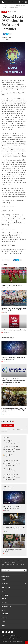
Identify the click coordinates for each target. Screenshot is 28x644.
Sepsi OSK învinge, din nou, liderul (12, 285)
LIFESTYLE (5, 618)
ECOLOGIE (5, 614)
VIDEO (3, 625)
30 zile (11, 489)
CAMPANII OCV (6, 606)
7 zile (7, 489)
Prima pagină (5, 6)
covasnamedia (8, 2)
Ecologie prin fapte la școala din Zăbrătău (13, 551)
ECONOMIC (5, 584)
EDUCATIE (5, 603)
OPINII (4, 621)
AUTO (3, 610)
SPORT (12, 6)
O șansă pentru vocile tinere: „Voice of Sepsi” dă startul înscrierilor (14, 528)
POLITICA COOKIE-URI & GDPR (9, 639)
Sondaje (19, 637)
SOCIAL (4, 599)
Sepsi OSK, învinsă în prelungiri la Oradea (14, 330)
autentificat (11, 429)
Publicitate (13, 635)
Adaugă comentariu (8, 425)
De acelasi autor (8, 338)
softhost (20, 641)
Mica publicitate (6, 637)
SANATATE (5, 595)
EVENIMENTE (6, 587)
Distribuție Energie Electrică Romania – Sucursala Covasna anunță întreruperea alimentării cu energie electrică (13, 381)
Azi (4, 489)
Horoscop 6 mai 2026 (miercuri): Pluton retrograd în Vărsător (13, 358)
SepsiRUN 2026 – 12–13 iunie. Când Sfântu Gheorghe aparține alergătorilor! (14, 309)
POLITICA (4, 580)
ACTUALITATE (7, 502)
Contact (13, 637)
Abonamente (5, 635)
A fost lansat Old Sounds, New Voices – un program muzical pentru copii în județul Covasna (14, 410)
